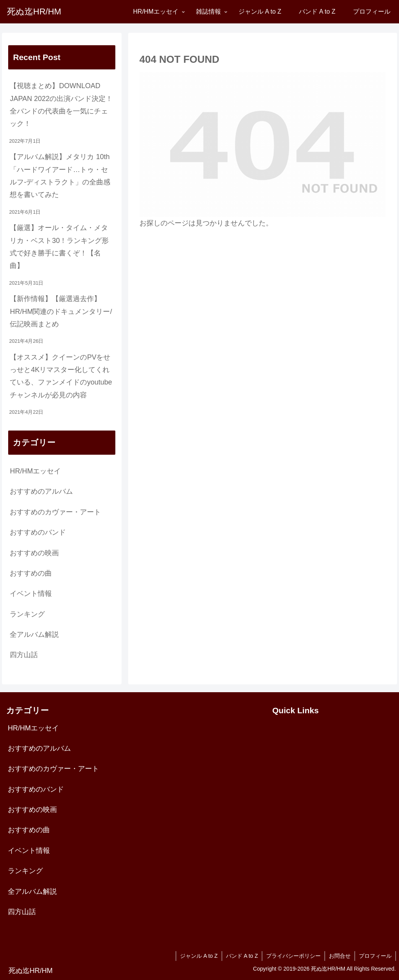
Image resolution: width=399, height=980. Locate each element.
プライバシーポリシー (293, 956)
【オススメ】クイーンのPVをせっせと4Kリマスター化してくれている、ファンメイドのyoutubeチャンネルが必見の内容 (61, 376)
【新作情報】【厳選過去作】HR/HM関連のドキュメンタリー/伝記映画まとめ (61, 311)
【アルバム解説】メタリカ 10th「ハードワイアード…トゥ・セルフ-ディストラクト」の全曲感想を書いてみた (60, 176)
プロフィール (375, 956)
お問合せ (340, 956)
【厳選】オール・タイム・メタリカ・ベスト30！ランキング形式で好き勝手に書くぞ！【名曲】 (59, 247)
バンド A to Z (242, 956)
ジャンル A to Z (199, 956)
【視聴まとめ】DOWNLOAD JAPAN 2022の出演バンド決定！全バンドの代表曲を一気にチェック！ (61, 105)
